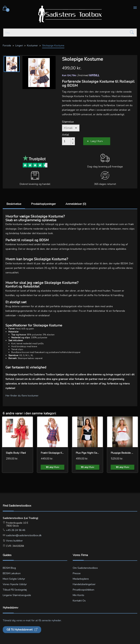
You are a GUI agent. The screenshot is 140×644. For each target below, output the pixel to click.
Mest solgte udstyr (14, 579)
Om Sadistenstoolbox (85, 568)
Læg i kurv (97, 141)
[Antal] (66, 141)
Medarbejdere (81, 579)
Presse (77, 573)
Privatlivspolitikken (83, 590)
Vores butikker (14, 541)
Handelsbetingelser (84, 584)
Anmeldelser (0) (76, 204)
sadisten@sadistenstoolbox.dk (23, 535)
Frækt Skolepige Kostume (52, 453)
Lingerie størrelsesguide (17, 595)
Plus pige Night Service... (87, 453)
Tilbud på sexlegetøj (15, 590)
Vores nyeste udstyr (15, 584)
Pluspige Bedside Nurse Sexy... (122, 453)
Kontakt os (79, 601)
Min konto (78, 595)
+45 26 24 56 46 (15, 530)
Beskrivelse (14, 204)
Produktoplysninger (43, 204)
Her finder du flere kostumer (22, 396)
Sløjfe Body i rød (16, 453)
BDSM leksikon (12, 573)
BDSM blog (9, 568)
